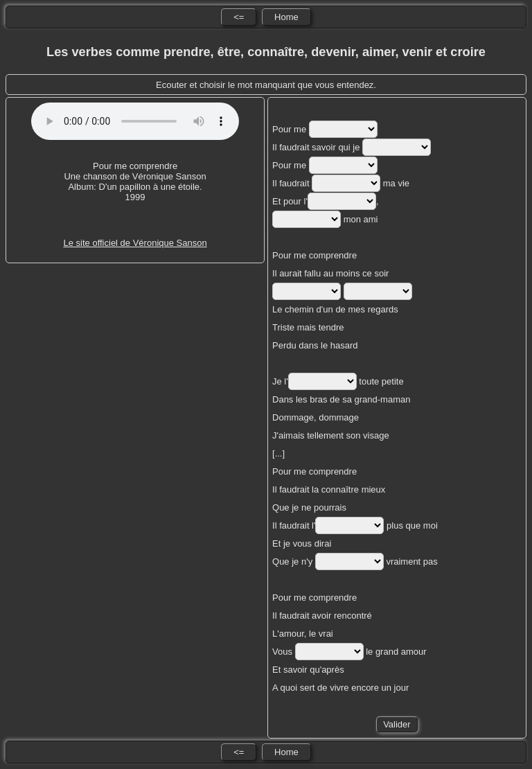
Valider (397, 724)
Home (286, 17)
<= (239, 17)
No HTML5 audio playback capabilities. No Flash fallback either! (135, 121)
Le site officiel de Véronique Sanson (135, 243)
